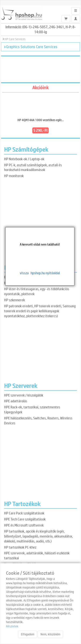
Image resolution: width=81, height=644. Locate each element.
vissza (24, 273)
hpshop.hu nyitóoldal (45, 273)
